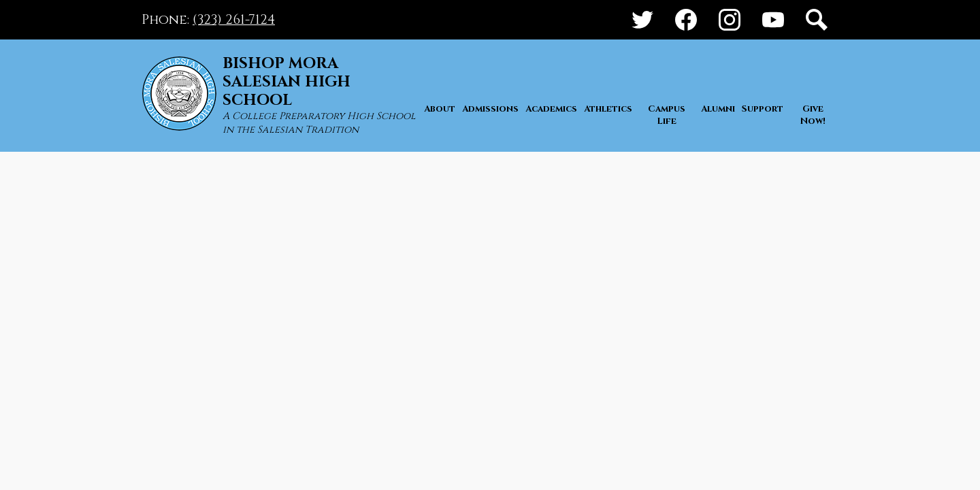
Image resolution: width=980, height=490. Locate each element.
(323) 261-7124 (234, 20)
